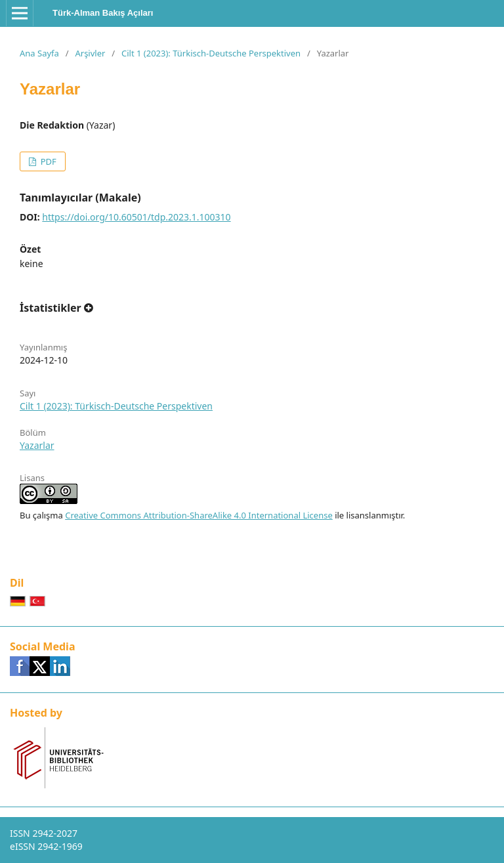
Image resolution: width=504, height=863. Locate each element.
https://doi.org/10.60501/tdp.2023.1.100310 (136, 217)
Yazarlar (37, 445)
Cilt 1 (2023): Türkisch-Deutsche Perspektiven (211, 53)
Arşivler (90, 53)
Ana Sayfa (39, 53)
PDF (47, 161)
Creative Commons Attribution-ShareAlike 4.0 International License (199, 515)
